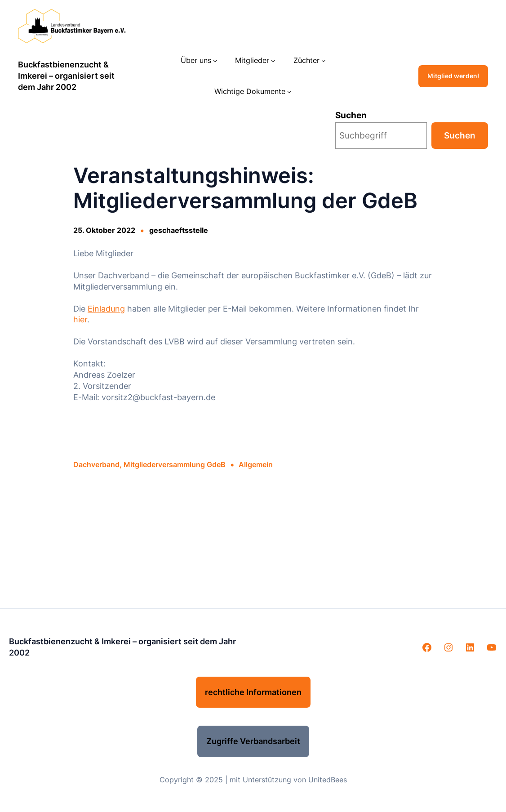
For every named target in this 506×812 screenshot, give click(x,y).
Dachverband (96, 465)
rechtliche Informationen (253, 692)
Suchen (351, 115)
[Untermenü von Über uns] (215, 60)
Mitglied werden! (453, 76)
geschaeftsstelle (179, 230)
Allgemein (256, 465)
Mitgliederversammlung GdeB (175, 465)
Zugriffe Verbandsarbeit (253, 741)
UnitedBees (328, 780)
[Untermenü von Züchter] (323, 60)
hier (80, 319)
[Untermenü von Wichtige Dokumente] (289, 91)
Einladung (106, 309)
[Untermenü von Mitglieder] (273, 60)
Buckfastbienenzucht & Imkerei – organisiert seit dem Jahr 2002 (66, 76)
